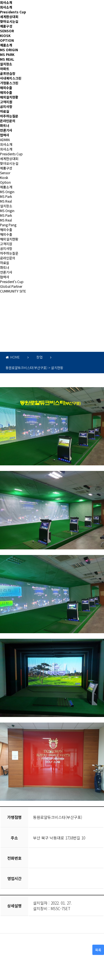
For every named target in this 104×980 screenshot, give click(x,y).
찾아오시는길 (9, 21)
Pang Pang (8, 225)
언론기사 (6, 130)
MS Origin (7, 192)
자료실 (5, 111)
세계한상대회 (9, 17)
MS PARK (7, 54)
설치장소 (6, 64)
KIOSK (5, 35)
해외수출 (6, 88)
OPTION (7, 40)
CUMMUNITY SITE (13, 291)
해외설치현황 (9, 97)
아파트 (5, 69)
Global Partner (11, 286)
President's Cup (12, 282)
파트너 (5, 125)
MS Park (6, 196)
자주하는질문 (9, 116)
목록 (98, 950)
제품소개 (6, 45)
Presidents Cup (13, 12)
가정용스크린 (9, 83)
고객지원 (6, 102)
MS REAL (7, 59)
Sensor (5, 173)
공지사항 (6, 106)
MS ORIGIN (9, 50)
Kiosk (4, 177)
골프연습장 (8, 73)
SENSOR (7, 31)
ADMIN (5, 140)
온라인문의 (8, 121)
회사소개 (6, 2)
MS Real (6, 201)
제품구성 (6, 26)
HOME (13, 357)
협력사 (5, 135)
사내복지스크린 (11, 78)
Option (5, 182)
